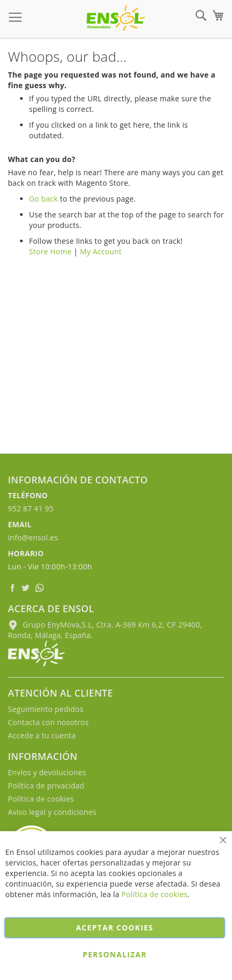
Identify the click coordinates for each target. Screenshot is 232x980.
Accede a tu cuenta (42, 735)
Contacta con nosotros (48, 722)
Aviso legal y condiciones (52, 812)
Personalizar (115, 954)
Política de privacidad (46, 786)
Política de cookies (41, 799)
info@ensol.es (33, 537)
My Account (101, 251)
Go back (43, 199)
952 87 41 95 (31, 508)
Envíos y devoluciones (47, 772)
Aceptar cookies (115, 927)
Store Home (50, 251)
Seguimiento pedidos (46, 709)
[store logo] (116, 18)
